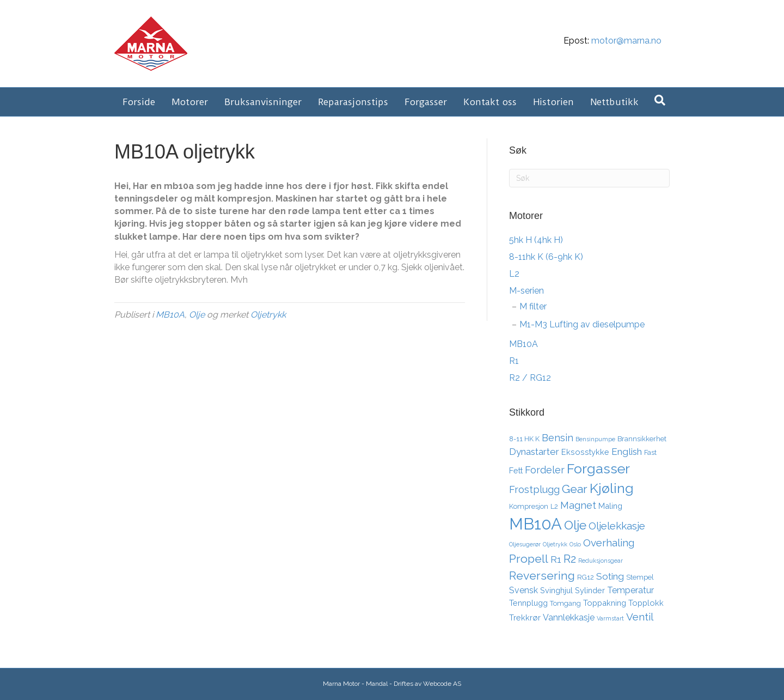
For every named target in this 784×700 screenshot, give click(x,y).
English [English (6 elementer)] (627, 452)
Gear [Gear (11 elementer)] (575, 489)
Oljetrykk (268, 315)
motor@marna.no (626, 41)
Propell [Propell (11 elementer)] (529, 559)
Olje (197, 315)
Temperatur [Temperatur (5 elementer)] (630, 590)
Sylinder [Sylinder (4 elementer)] (590, 590)
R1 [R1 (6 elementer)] (556, 559)
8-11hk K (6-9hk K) (546, 257)
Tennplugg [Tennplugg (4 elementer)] (528, 603)
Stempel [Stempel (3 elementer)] (640, 577)
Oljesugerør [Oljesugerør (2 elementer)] (525, 544)
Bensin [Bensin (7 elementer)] (558, 438)
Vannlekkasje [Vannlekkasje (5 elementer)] (569, 617)
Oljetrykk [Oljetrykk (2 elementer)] (555, 544)
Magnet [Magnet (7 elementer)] (578, 505)
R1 (514, 361)
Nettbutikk (614, 102)
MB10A (170, 315)
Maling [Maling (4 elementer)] (610, 506)
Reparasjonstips (353, 102)
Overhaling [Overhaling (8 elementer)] (609, 543)
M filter (533, 306)
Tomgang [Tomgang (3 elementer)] (565, 603)
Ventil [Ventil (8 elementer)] (640, 617)
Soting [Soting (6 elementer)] (610, 576)
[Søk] (660, 100)
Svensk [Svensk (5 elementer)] (523, 590)
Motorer (190, 102)
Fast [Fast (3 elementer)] (650, 452)
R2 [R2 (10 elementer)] (570, 559)
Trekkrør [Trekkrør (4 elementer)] (525, 617)
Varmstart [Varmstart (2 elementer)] (610, 618)
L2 (514, 274)
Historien (553, 102)
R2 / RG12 (530, 378)
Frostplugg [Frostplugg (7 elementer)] (534, 489)
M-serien (526, 291)
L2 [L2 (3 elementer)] (554, 506)
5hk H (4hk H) (536, 240)
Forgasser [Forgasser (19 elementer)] (598, 468)
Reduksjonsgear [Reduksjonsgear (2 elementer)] (601, 561)
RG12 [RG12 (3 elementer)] (586, 577)
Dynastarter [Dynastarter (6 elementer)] (534, 452)
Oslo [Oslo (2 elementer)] (575, 544)
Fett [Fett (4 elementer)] (516, 470)
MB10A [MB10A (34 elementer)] (535, 524)
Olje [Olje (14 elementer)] (575, 525)
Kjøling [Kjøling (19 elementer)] (612, 488)
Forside (139, 102)
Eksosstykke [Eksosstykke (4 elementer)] (585, 452)
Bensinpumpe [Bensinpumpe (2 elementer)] (595, 439)
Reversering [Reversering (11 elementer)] (542, 576)
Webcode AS (442, 684)
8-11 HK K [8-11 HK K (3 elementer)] (524, 439)
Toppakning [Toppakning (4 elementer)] (605, 603)
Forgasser (426, 102)
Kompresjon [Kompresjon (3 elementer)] (529, 506)
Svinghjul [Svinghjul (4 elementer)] (556, 590)
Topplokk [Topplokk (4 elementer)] (646, 603)
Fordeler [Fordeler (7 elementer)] (545, 470)
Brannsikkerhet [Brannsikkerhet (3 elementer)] (642, 439)
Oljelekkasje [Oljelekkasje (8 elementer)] (617, 526)
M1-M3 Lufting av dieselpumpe (582, 324)
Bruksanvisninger (263, 102)
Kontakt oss (490, 102)
